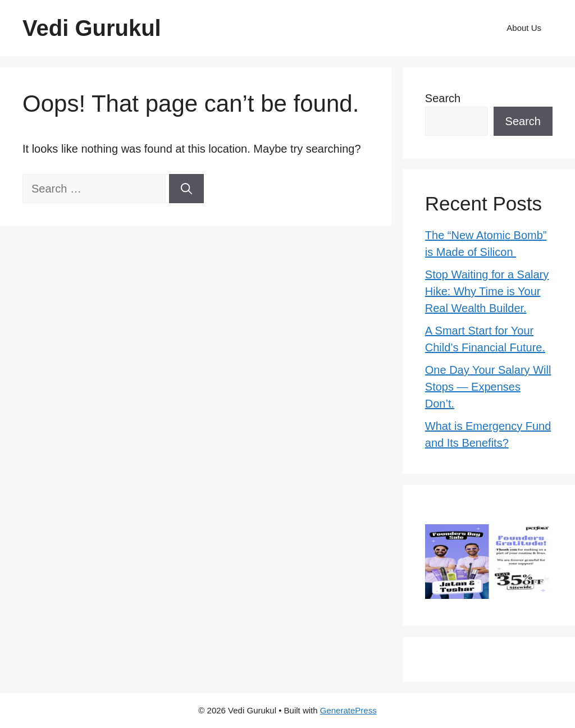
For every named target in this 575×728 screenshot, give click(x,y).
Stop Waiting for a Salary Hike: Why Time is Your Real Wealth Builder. (487, 291)
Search (443, 98)
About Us (524, 28)
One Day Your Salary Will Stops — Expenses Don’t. (488, 387)
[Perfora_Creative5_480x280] (489, 595)
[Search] (186, 189)
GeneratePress (348, 710)
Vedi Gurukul (92, 28)
